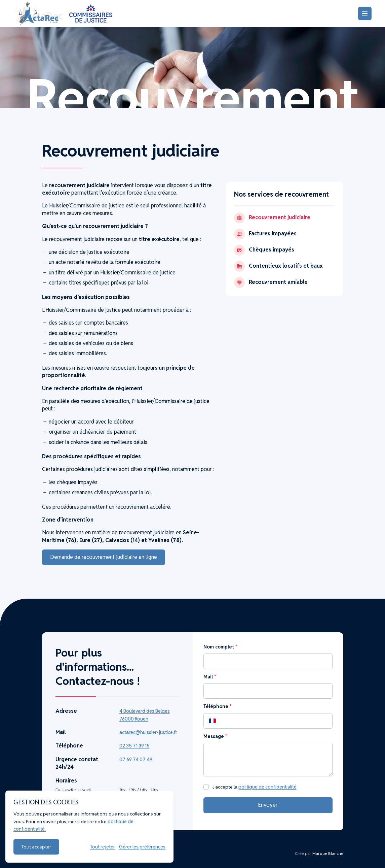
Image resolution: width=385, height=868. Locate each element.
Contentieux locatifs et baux (278, 266)
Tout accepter (36, 847)
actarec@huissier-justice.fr (148, 732)
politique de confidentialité (267, 787)
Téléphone (217, 706)
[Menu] (365, 13)
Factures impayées (265, 234)
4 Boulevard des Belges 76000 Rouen (145, 715)
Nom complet (220, 647)
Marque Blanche (328, 853)
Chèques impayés (264, 250)
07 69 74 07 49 (136, 760)
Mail (210, 677)
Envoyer (268, 805)
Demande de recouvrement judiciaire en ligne (104, 557)
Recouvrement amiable (271, 282)
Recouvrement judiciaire (272, 218)
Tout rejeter (103, 847)
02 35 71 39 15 (134, 746)
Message (215, 736)
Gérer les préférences (142, 847)
